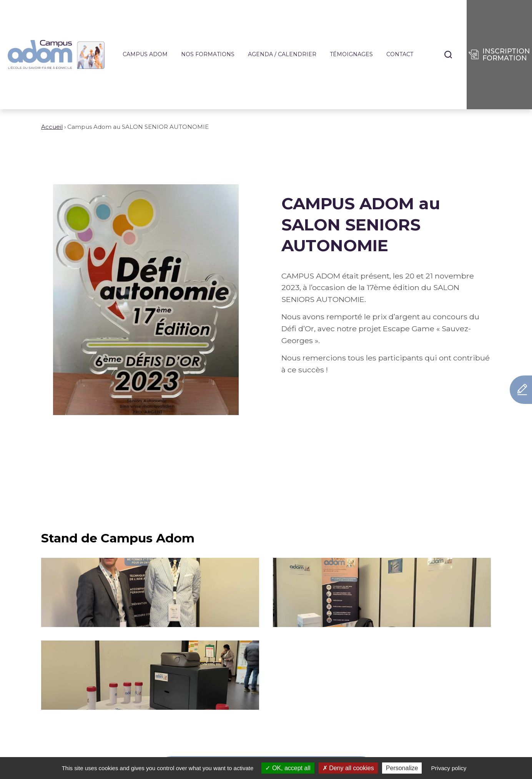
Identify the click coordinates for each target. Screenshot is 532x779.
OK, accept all (288, 768)
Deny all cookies (348, 768)
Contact (400, 54)
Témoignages (351, 54)
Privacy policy (449, 768)
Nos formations (208, 54)
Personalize (402, 768)
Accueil (52, 127)
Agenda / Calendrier (282, 54)
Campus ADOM (145, 54)
